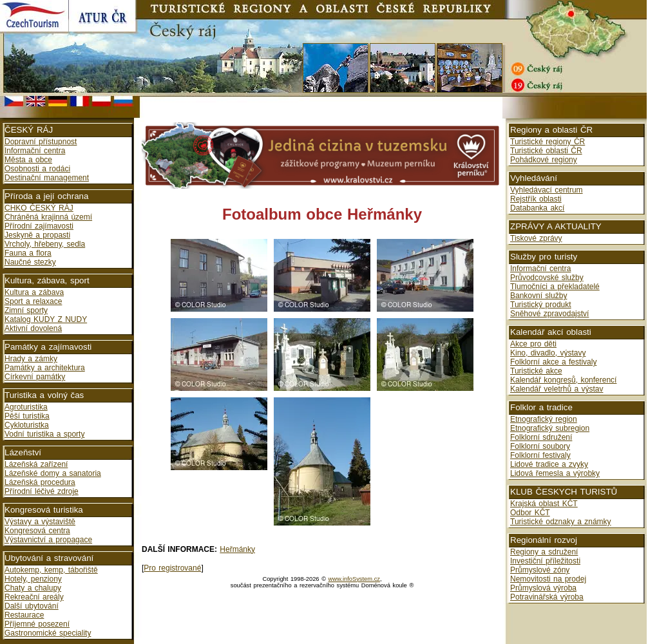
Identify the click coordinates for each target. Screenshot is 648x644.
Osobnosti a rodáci (37, 169)
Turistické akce (536, 371)
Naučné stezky (30, 262)
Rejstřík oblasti (536, 199)
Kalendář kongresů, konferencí (563, 380)
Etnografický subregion (550, 428)
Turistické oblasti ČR (546, 151)
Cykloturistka (27, 425)
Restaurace (24, 615)
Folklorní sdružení (541, 437)
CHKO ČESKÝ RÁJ (39, 208)
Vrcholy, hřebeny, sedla (45, 244)
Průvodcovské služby (547, 278)
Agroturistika (26, 407)
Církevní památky (35, 377)
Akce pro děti (533, 344)
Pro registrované (172, 568)
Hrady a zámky (31, 359)
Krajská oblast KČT (544, 504)
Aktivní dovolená (33, 328)
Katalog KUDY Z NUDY (46, 319)
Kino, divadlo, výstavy (548, 353)
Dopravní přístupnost (41, 142)
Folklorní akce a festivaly (553, 362)
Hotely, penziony (33, 579)
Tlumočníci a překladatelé (555, 287)
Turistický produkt (541, 305)
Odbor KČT (530, 513)
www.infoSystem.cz (354, 579)
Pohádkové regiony (544, 160)
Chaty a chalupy (33, 588)
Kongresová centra (37, 531)
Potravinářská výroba (547, 597)
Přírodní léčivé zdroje (42, 491)
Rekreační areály (34, 597)
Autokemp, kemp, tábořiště (51, 570)
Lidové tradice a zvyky (549, 464)
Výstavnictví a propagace (48, 540)
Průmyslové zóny (540, 570)
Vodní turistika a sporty (44, 434)
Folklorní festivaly (540, 455)
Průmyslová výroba (543, 588)
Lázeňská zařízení (36, 464)
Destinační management (47, 178)
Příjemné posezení (37, 624)
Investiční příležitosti (545, 561)
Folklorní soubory (540, 446)
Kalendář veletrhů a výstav (557, 389)
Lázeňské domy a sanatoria (53, 473)
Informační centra (35, 151)
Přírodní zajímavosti (39, 226)
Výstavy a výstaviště (40, 522)
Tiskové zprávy (536, 238)
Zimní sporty (26, 310)
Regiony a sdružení (544, 552)
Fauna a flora (28, 253)
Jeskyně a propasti (37, 235)
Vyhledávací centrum (547, 190)
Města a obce (28, 160)
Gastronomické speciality (48, 633)
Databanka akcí (537, 208)
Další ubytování (32, 606)
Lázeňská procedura (40, 482)
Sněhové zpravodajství (549, 314)
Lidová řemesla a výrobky (555, 473)
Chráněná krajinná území (48, 217)
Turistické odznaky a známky (561, 522)
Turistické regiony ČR (548, 142)
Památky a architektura (45, 368)
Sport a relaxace (33, 301)
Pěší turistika (27, 416)
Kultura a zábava (34, 292)
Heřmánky (237, 549)
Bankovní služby (538, 296)
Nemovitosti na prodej (548, 579)
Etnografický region (544, 419)
